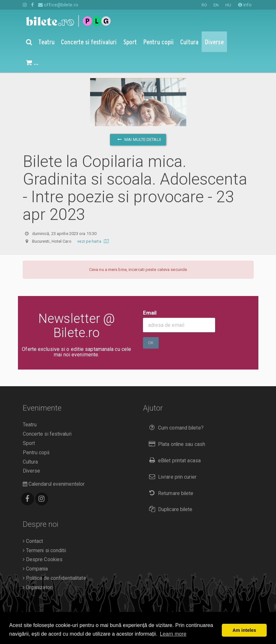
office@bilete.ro (58, 5)
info (245, 5)
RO (204, 5)
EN (216, 5)
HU (228, 5)
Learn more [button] (173, 634)
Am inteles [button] (244, 630)
